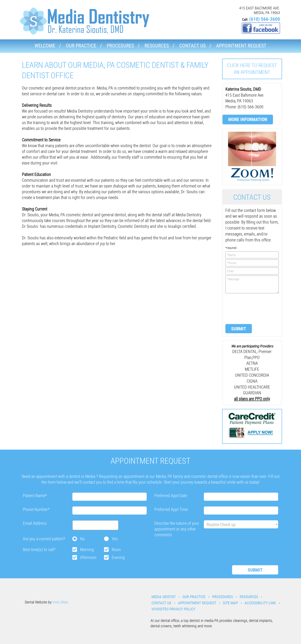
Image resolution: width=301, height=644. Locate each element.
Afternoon (88, 557)
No (82, 539)
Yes (115, 539)
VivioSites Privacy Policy (173, 609)
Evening (118, 557)
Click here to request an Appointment (252, 69)
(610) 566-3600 (265, 19)
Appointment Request (241, 46)
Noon (116, 549)
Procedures (120, 46)
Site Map (230, 603)
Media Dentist (164, 597)
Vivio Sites (60, 602)
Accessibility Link (260, 603)
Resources (157, 46)
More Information (248, 119)
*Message (252, 284)
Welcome (45, 46)
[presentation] (241, 308)
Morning (87, 549)
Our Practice (81, 46)
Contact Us (192, 46)
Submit (239, 329)
